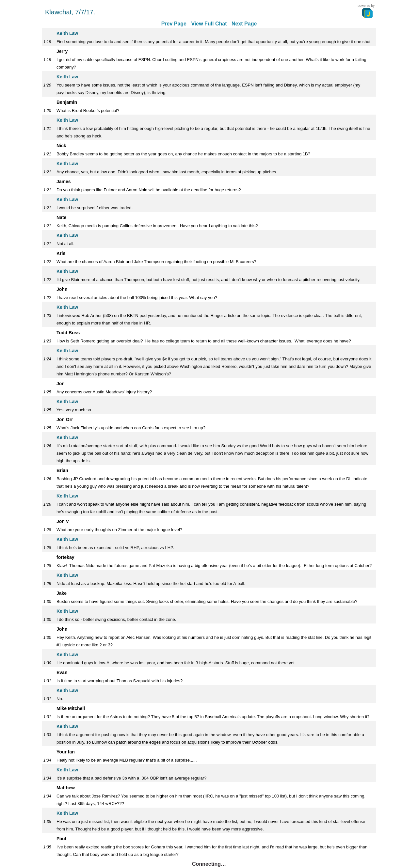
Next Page (244, 24)
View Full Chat (209, 24)
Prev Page (174, 24)
